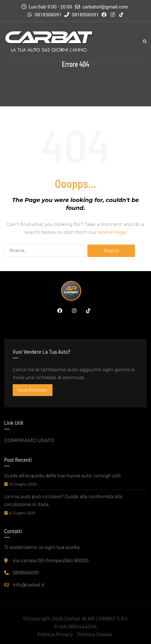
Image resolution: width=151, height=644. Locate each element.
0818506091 (48, 15)
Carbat (72, 619)
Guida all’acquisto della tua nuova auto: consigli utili (62, 476)
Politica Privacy (55, 634)
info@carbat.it (29, 585)
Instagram (73, 311)
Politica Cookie (95, 634)
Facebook (58, 311)
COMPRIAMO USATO (29, 440)
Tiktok (87, 311)
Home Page (112, 232)
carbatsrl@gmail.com (105, 7)
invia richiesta (33, 390)
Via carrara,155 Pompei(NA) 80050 (51, 561)
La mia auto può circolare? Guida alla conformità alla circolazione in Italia (63, 501)
